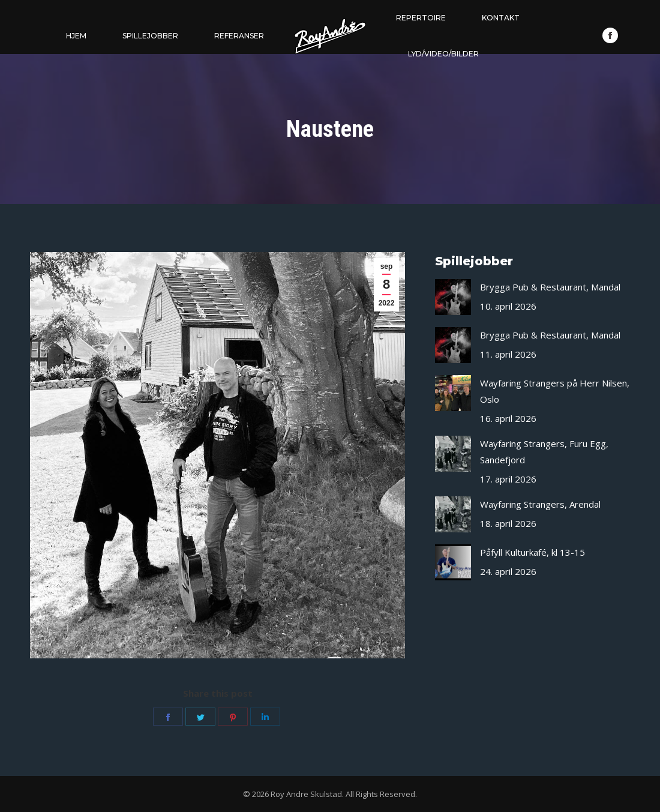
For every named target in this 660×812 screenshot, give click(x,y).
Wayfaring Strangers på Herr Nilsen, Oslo (555, 391)
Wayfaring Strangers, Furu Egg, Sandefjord (544, 452)
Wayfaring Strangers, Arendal (540, 504)
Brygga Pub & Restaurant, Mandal (550, 287)
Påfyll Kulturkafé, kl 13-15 (532, 552)
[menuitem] (76, 36)
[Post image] (453, 297)
